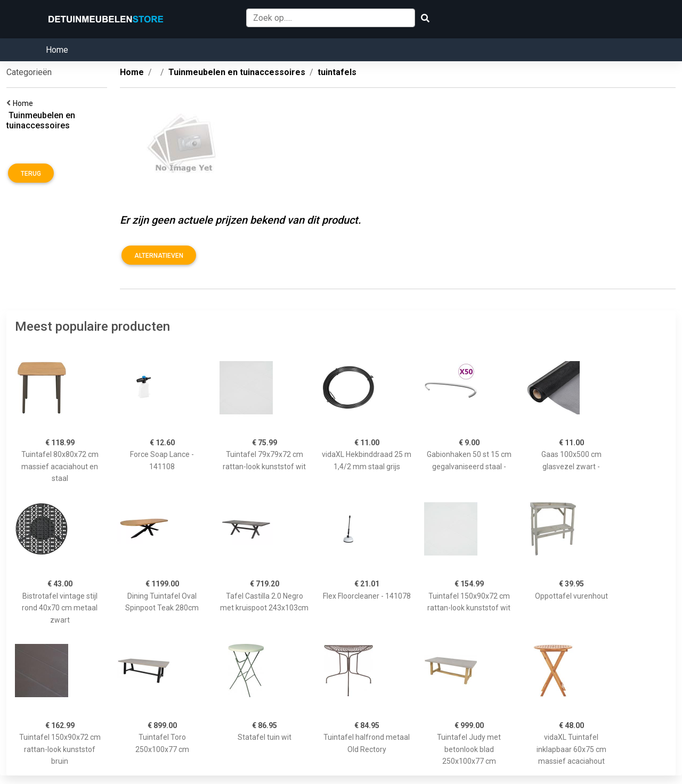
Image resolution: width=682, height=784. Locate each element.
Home (57, 50)
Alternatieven (159, 256)
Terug (31, 174)
